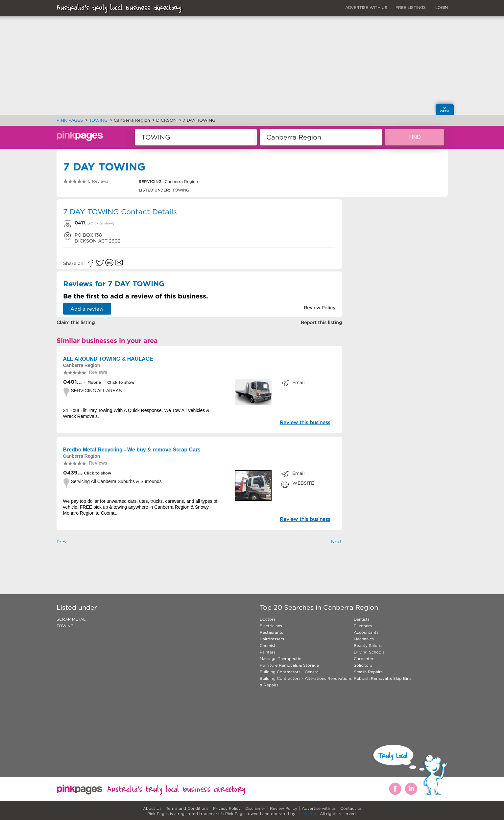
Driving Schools (369, 652)
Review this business (305, 422)
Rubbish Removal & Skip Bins (383, 678)
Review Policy (284, 808)
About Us (152, 808)
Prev (62, 542)
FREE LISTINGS (411, 7)
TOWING (65, 626)
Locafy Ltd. (308, 814)
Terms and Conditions (187, 808)
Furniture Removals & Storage (289, 665)
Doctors (268, 619)
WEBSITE (303, 483)
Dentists (362, 619)
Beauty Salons (368, 645)
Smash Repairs (368, 672)
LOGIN (442, 7)
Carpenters (365, 659)
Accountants (366, 632)
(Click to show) (102, 223)
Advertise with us (319, 808)
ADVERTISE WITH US (366, 7)
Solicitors (363, 665)
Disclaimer (255, 808)
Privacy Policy (227, 808)
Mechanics (364, 639)
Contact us (351, 808)
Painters (268, 652)
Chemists (269, 645)
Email (299, 382)
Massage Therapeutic (280, 659)
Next (336, 542)
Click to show (120, 382)
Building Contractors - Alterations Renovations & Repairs (306, 682)
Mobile (94, 382)
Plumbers (363, 626)
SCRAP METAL (71, 619)
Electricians (271, 626)
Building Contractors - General (290, 672)
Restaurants (271, 632)
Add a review (87, 309)
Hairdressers (272, 639)
